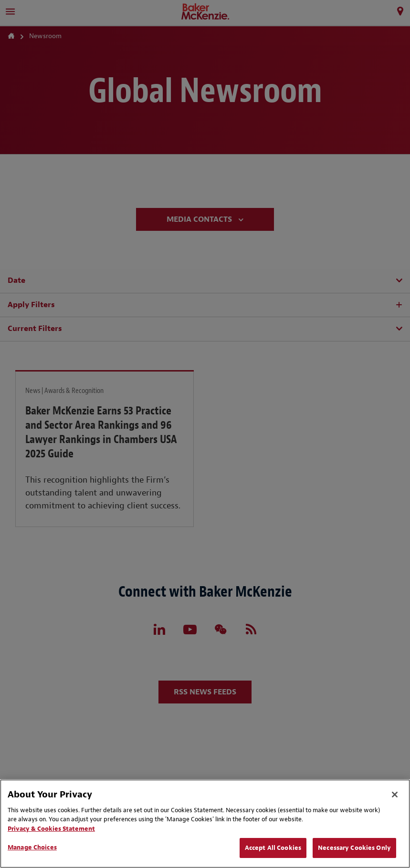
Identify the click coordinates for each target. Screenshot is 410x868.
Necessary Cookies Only (354, 848)
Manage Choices (32, 847)
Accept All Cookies (273, 848)
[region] (205, 824)
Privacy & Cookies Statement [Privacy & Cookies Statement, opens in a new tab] (51, 829)
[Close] (395, 795)
